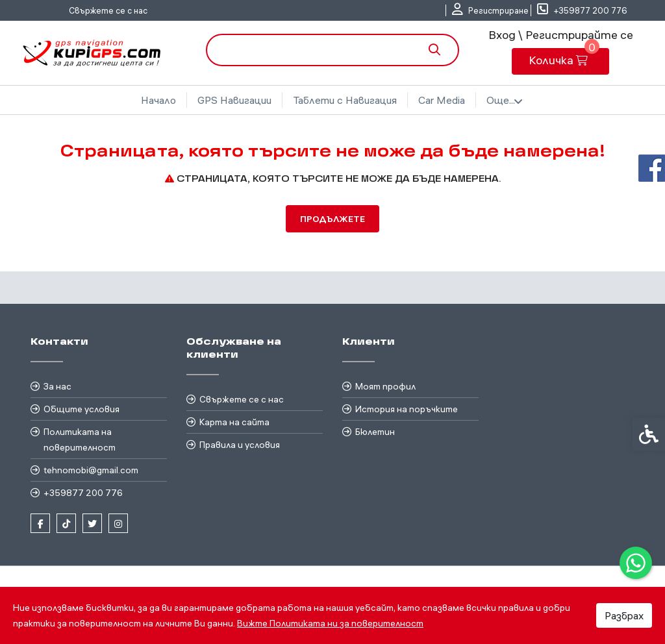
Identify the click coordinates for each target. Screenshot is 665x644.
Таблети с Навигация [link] (345, 100)
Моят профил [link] (385, 386)
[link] (636, 563)
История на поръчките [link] (407, 409)
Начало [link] (158, 100)
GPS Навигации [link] (234, 100)
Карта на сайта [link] (234, 422)
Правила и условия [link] (240, 445)
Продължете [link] (332, 219)
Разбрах (624, 615)
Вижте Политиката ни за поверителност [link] (330, 623)
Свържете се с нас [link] (108, 10)
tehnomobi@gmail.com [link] (91, 470)
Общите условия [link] (82, 409)
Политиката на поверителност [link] (80, 440)
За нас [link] (57, 386)
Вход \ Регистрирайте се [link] (561, 35)
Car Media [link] (442, 100)
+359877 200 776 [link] (83, 493)
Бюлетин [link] (375, 432)
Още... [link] (505, 101)
